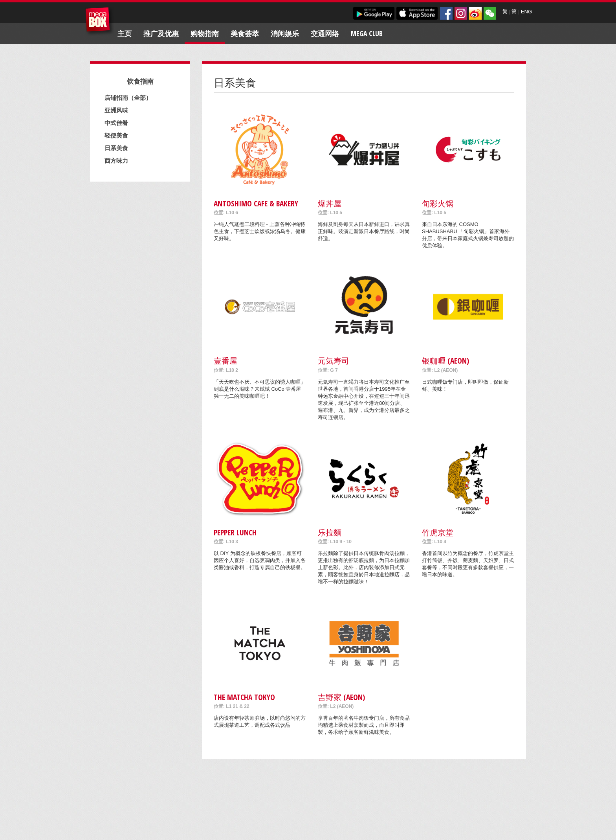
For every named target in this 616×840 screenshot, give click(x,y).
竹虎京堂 (438, 532)
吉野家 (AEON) (341, 697)
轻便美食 (116, 135)
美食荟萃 (245, 33)
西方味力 (116, 160)
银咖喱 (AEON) (445, 361)
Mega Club (367, 33)
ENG (526, 12)
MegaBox (100, 21)
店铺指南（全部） (128, 97)
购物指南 (205, 33)
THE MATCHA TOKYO (244, 697)
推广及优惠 (161, 33)
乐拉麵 (330, 532)
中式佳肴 (116, 123)
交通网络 (325, 33)
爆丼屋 (330, 203)
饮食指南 (140, 81)
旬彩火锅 (438, 203)
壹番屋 (225, 361)
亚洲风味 (116, 110)
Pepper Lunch (235, 532)
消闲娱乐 (285, 33)
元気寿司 (334, 361)
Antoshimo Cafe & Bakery (256, 203)
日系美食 (116, 148)
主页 (125, 33)
